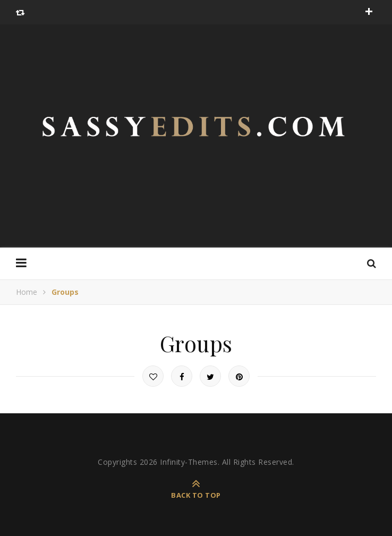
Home (27, 292)
